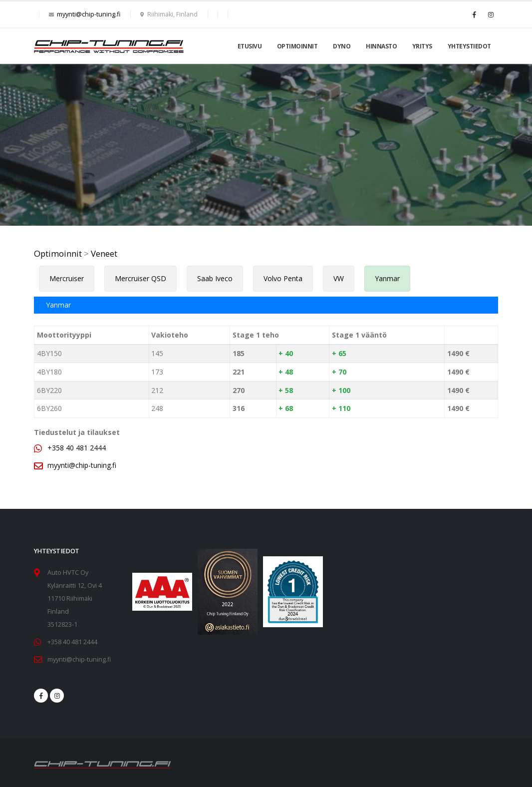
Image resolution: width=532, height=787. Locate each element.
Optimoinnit (297, 46)
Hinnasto (381, 46)
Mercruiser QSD (140, 278)
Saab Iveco (215, 278)
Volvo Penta (283, 278)
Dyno (342, 46)
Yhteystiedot (469, 46)
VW (339, 278)
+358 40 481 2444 (77, 448)
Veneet (104, 253)
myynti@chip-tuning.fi (89, 14)
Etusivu (250, 46)
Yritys (422, 46)
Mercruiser (67, 278)
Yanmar (387, 278)
